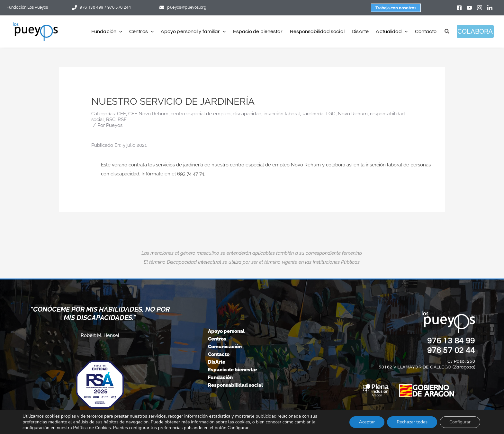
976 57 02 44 (451, 350)
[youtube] (469, 8)
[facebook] (459, 8)
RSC (111, 120)
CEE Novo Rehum (148, 114)
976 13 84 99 (451, 341)
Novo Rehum (353, 114)
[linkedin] (490, 8)
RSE (122, 120)
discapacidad (247, 114)
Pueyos (114, 125)
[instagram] (480, 8)
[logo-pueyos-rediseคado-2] (35, 24)
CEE (122, 114)
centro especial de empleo (201, 114)
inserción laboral (282, 114)
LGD (331, 114)
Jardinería (313, 114)
